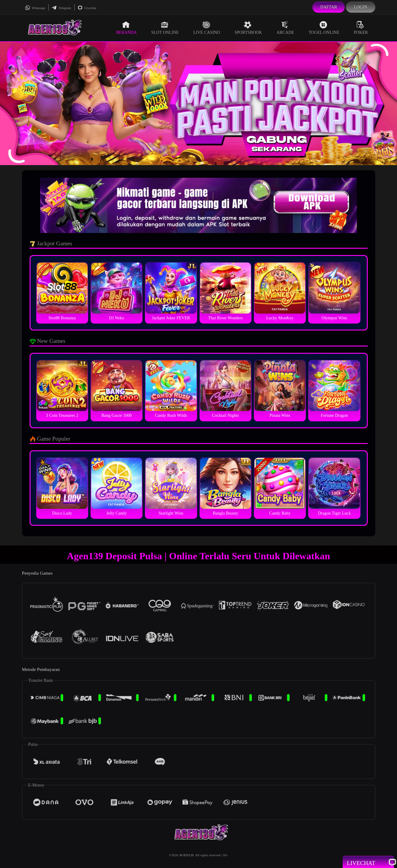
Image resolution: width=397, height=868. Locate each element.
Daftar (329, 7)
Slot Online (165, 28)
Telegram (61, 8)
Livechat (87, 8)
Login (360, 7)
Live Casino (207, 28)
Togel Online (324, 28)
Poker (361, 28)
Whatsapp (35, 8)
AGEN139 (186, 855)
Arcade (285, 28)
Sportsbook (248, 28)
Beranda (126, 28)
